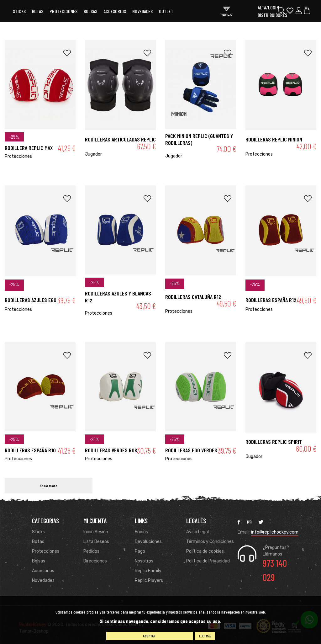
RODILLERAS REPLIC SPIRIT (274, 442)
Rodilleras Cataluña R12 (193, 297)
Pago (140, 551)
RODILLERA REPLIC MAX (29, 148)
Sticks (19, 11)
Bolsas (90, 11)
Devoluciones (148, 542)
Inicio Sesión (96, 532)
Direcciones (95, 561)
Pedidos (91, 551)
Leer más (205, 636)
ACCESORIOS (115, 11)
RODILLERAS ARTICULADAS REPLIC (120, 139)
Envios (141, 532)
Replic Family (148, 571)
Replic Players (149, 580)
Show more (49, 486)
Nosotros (144, 561)
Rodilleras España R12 (271, 300)
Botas (38, 11)
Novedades (142, 11)
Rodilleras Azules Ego (31, 300)
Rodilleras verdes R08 (111, 450)
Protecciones (63, 11)
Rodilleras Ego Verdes (191, 450)
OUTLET (166, 11)
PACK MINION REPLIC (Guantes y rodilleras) (199, 139)
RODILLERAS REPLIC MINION (274, 139)
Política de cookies (205, 551)
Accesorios (43, 571)
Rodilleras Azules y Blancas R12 (118, 297)
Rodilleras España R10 (30, 450)
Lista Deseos (96, 542)
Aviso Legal (197, 532)
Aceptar (149, 636)
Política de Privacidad (208, 561)
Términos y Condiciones (210, 542)
